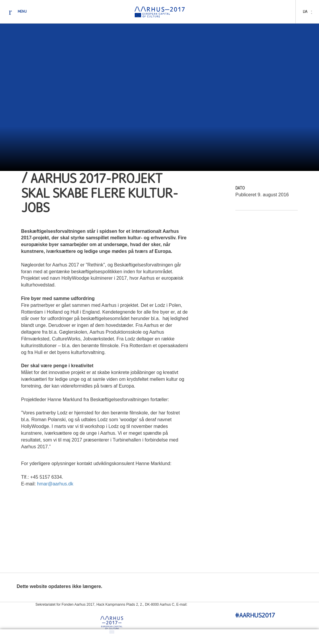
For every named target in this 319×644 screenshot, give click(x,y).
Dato (240, 188)
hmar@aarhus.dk (55, 484)
